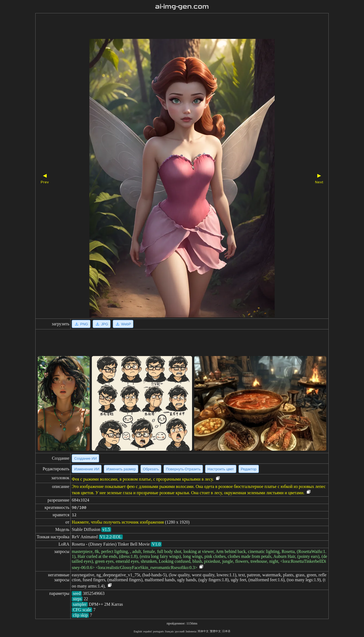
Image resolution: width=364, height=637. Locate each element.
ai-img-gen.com (182, 7)
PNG (81, 324)
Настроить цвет (221, 469)
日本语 (226, 631)
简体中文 (203, 631)
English (138, 631)
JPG (102, 324)
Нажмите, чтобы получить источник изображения (118, 522)
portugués (158, 631)
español (148, 631)
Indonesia (191, 631)
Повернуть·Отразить (183, 469)
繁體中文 (215, 631)
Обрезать (151, 469)
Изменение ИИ (87, 469)
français (170, 631)
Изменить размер (121, 469)
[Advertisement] (172, 27)
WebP (123, 324)
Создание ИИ (85, 458)
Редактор (249, 469)
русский (180, 631)
